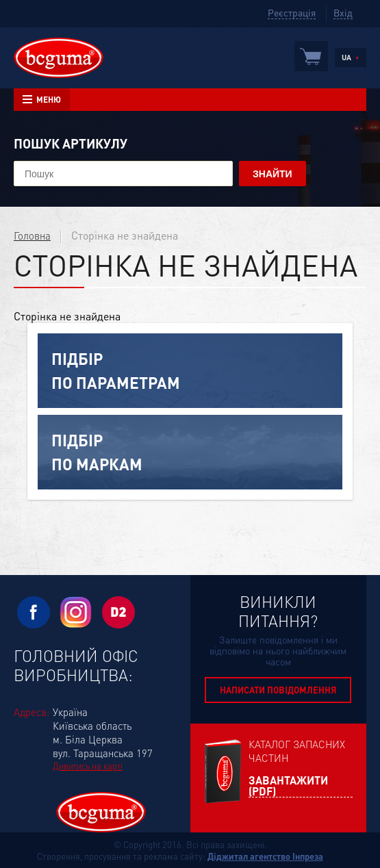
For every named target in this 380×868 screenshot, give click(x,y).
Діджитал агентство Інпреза (265, 856)
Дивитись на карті (88, 766)
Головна (32, 235)
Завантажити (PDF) (288, 786)
